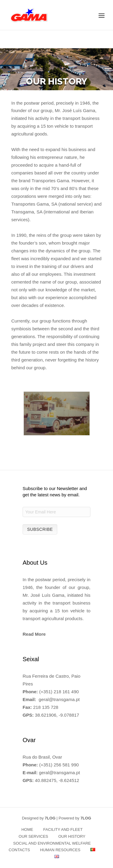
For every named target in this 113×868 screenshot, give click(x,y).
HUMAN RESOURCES (60, 850)
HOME (27, 829)
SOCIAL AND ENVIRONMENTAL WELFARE (52, 843)
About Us (35, 563)
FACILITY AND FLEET (63, 829)
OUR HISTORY (72, 836)
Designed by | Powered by (57, 818)
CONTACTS (19, 850)
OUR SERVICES (33, 836)
